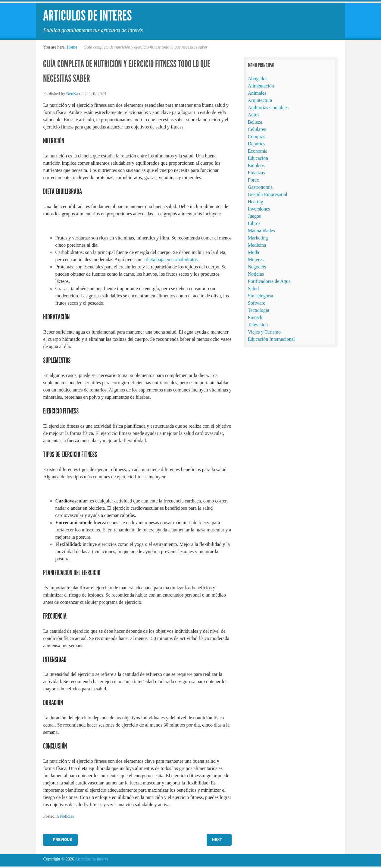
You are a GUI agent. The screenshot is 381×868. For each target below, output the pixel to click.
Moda (253, 252)
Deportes (257, 144)
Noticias (67, 816)
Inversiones (259, 209)
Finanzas (256, 173)
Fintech (255, 317)
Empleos (256, 165)
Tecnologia (259, 310)
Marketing (258, 238)
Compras (257, 136)
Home (72, 47)
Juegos (255, 216)
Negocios (257, 267)
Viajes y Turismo (264, 332)
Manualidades (261, 231)
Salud (253, 288)
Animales (257, 93)
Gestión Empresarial (268, 194)
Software (257, 303)
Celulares (257, 129)
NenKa (72, 94)
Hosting (256, 202)
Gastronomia (260, 187)
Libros (254, 223)
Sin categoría (261, 296)
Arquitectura (260, 100)
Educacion (258, 158)
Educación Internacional (271, 339)
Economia (258, 151)
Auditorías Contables (268, 108)
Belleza (255, 122)
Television (258, 325)
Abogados (258, 79)
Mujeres (256, 260)
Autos (254, 115)
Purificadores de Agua (269, 281)
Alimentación (261, 86)
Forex (253, 180)
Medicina (257, 245)
